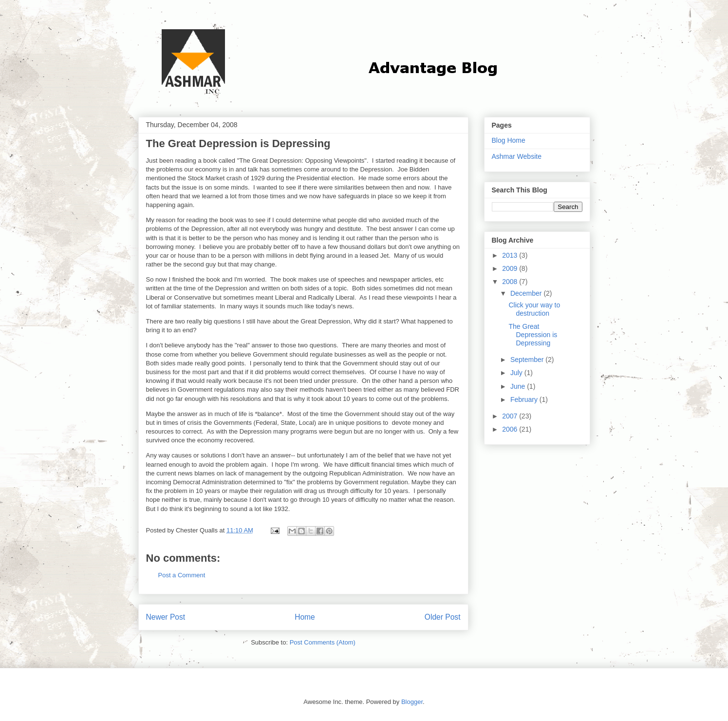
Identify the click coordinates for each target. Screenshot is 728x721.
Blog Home (509, 140)
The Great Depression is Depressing (533, 335)
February (525, 399)
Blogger (412, 702)
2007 (511, 416)
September (528, 360)
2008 (511, 282)
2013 (511, 255)
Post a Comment (182, 575)
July (517, 373)
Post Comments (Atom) (323, 642)
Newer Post (166, 617)
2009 (511, 268)
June (519, 386)
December (527, 293)
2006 (511, 429)
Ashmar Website (517, 156)
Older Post (443, 617)
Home (305, 617)
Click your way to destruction (534, 309)
